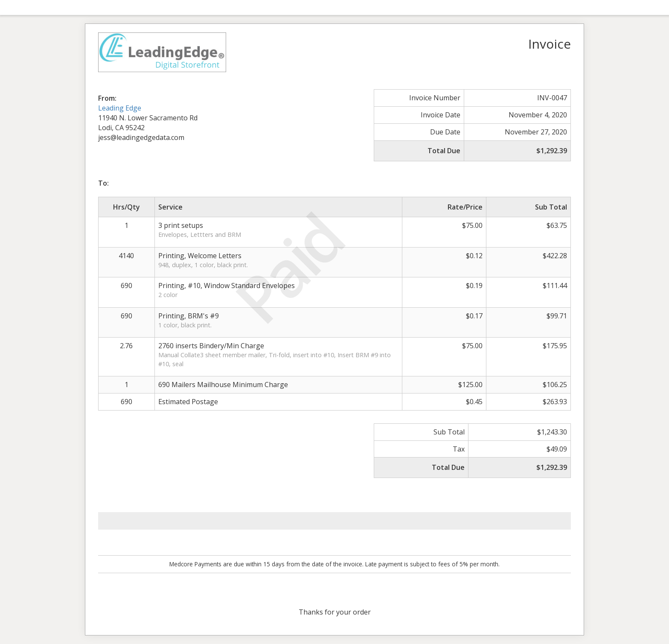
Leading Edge (120, 108)
